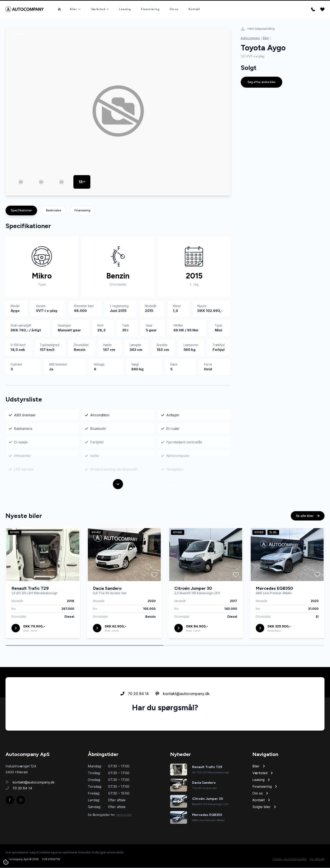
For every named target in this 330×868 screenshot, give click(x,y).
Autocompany (250, 38)
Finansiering (82, 211)
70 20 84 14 (135, 714)
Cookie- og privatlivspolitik (289, 859)
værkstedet (124, 815)
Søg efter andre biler (261, 82)
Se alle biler (308, 536)
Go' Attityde (317, 859)
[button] (213, 186)
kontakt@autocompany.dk (182, 714)
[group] (118, 111)
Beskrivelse (53, 211)
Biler (266, 38)
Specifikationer (21, 211)
